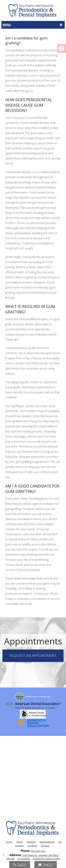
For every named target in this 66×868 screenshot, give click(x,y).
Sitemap (10, 859)
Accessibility (24, 859)
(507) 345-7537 (38, 851)
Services (32, 845)
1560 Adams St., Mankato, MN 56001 (40, 855)
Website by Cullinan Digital (46, 859)
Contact (45, 845)
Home (9, 842)
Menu (7, 25)
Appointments (47, 842)
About (20, 842)
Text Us (45, 864)
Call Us (20, 864)
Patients (31, 842)
